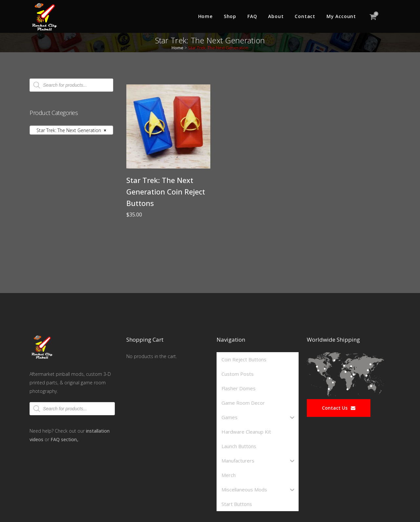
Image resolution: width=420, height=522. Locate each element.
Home (178, 48)
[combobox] (71, 130)
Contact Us (339, 408)
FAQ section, (64, 439)
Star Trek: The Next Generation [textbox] (69, 130)
